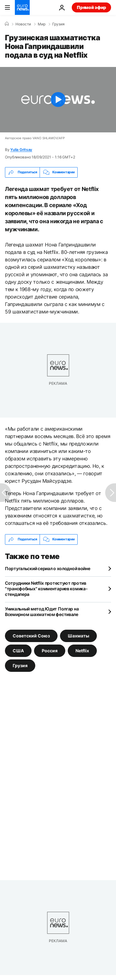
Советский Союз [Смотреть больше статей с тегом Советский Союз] (31, 636)
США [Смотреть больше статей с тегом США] (18, 651)
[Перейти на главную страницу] (22, 7)
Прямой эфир (91, 7)
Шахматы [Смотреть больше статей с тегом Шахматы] (78, 636)
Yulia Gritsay (21, 150)
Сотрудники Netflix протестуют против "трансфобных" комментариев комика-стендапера (46, 589)
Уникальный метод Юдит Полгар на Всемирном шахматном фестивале (42, 612)
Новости (23, 24)
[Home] (7, 24)
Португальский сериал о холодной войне (48, 568)
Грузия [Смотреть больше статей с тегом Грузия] (20, 665)
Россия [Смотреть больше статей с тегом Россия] (50, 651)
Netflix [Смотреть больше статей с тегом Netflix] (82, 651)
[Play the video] (58, 100)
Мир (42, 24)
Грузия (58, 24)
